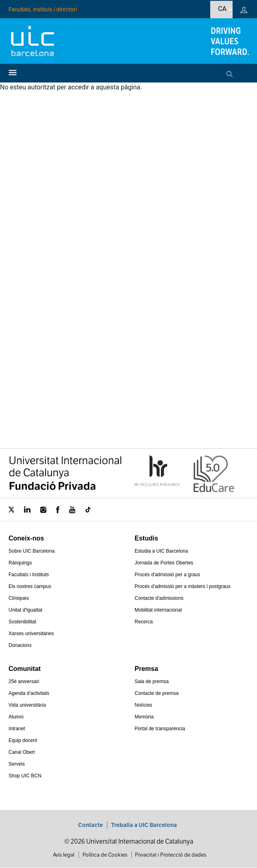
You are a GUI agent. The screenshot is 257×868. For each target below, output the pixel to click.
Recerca (144, 622)
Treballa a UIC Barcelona (144, 825)
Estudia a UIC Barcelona (161, 551)
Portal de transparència (160, 729)
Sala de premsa (152, 681)
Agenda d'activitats (29, 693)
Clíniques (19, 598)
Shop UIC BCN (25, 776)
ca (222, 9)
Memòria (144, 717)
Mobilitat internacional (158, 610)
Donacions (20, 645)
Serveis (17, 764)
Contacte (90, 825)
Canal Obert (22, 752)
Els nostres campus (30, 586)
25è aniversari (24, 681)
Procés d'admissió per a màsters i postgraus (183, 586)
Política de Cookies (105, 855)
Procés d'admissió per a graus (167, 575)
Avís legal (64, 855)
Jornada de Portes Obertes (164, 563)
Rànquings (20, 563)
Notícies (143, 705)
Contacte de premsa (157, 693)
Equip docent (23, 740)
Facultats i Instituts (29, 575)
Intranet (17, 729)
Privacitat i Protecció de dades (171, 855)
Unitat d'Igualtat (25, 610)
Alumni (16, 717)
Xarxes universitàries (31, 634)
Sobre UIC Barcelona (32, 551)
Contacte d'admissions (159, 598)
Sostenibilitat (22, 622)
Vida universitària (27, 705)
